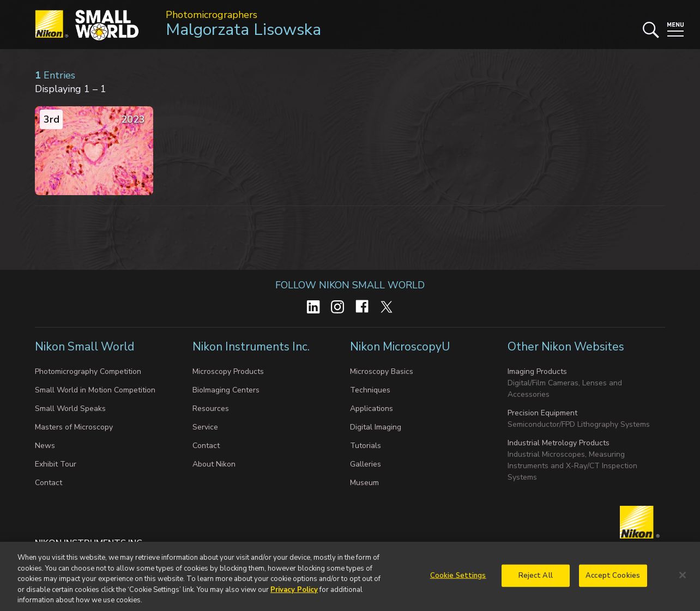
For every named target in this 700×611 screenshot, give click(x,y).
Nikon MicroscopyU (400, 347)
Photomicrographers (212, 15)
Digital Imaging (376, 427)
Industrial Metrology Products (559, 443)
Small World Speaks (70, 409)
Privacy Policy (294, 595)
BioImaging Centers (226, 390)
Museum (364, 483)
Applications (372, 409)
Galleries (366, 464)
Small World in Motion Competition (95, 390)
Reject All (536, 580)
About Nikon (214, 464)
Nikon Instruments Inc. (252, 347)
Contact (49, 483)
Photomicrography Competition (88, 371)
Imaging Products (537, 371)
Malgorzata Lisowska (243, 30)
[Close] (683, 580)
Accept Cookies (613, 580)
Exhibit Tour (56, 464)
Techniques (370, 390)
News (45, 446)
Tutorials (366, 446)
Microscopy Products (228, 371)
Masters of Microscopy (74, 427)
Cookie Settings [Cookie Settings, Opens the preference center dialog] (458, 580)
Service (205, 427)
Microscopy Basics (382, 371)
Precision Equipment (542, 413)
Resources (211, 409)
